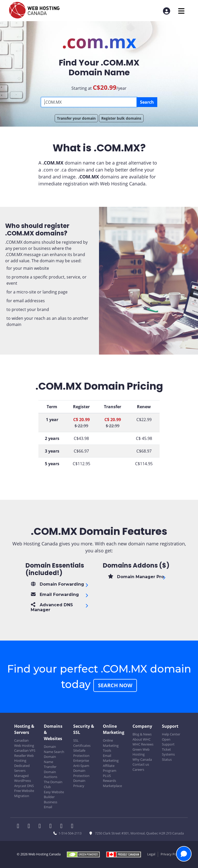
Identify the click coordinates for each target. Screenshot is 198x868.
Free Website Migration (24, 793)
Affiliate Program (110, 768)
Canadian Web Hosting (24, 743)
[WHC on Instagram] (52, 826)
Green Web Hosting (141, 752)
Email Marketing (111, 758)
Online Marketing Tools (111, 745)
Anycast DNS (24, 786)
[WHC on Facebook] (20, 826)
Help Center (171, 734)
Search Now (115, 685)
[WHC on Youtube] (63, 826)
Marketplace (112, 786)
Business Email (51, 805)
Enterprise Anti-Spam (81, 763)
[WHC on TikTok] (73, 826)
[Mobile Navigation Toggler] (181, 11)
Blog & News (142, 734)
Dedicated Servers (22, 768)
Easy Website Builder (54, 795)
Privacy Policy (171, 854)
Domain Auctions (51, 774)
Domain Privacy (79, 783)
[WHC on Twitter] (30, 826)
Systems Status (168, 757)
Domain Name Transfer (50, 762)
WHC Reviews (143, 744)
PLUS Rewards (109, 778)
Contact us (141, 764)
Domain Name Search (54, 749)
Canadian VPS (25, 750)
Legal (151, 854)
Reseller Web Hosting (24, 758)
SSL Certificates (82, 743)
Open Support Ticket (168, 744)
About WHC (142, 739)
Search (147, 102)
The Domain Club (53, 784)
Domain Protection (81, 773)
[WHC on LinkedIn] (41, 826)
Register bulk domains (121, 118)
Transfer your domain (76, 118)
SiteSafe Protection (81, 753)
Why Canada (142, 759)
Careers (138, 769)
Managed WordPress (23, 778)
